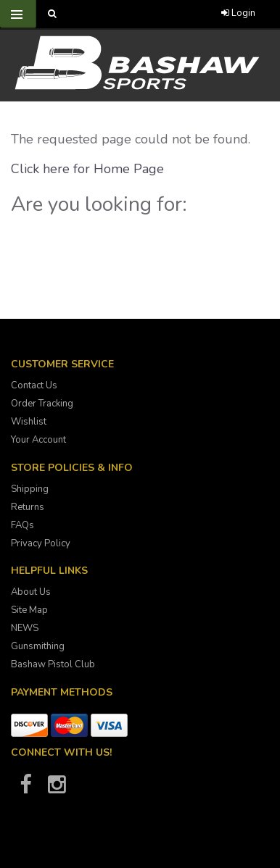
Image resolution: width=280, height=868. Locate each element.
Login (238, 13)
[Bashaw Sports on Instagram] (57, 789)
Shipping (30, 489)
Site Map (29, 610)
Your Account (38, 440)
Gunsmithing (38, 646)
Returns (28, 507)
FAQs (22, 525)
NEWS (25, 628)
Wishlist (29, 422)
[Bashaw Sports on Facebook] (25, 789)
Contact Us (34, 385)
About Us (31, 592)
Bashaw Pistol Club (53, 664)
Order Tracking (42, 404)
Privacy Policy (41, 543)
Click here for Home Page (87, 169)
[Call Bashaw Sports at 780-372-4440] (125, 14)
